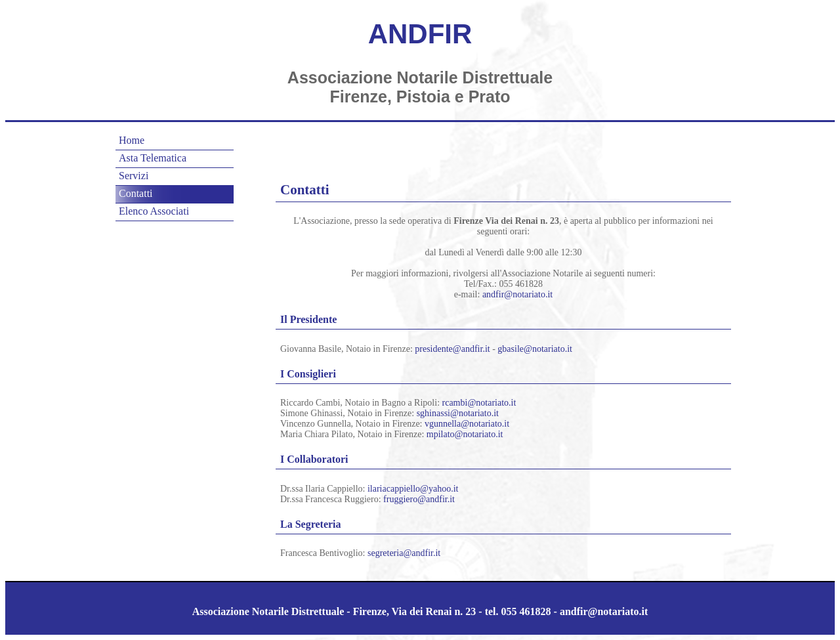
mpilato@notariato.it (465, 434)
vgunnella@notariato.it (467, 424)
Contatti (136, 193)
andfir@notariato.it (517, 294)
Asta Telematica (153, 158)
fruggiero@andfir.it (419, 499)
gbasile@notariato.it (535, 349)
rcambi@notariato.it (479, 403)
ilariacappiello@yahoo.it (413, 489)
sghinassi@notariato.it (458, 413)
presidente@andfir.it (452, 349)
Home (132, 140)
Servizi (134, 176)
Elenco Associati (154, 211)
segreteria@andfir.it (404, 553)
